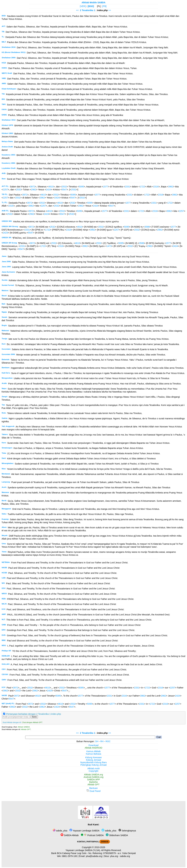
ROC (108, 741)
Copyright (93, 771)
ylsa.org (114, 856)
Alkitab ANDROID (94, 748)
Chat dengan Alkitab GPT (32, 722)
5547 (64, 190)
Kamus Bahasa (93, 754)
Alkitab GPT (26, 729)
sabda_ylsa (60, 831)
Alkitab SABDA (24, 727)
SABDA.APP (93, 780)
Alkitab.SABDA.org (94, 775)
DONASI (105, 842)
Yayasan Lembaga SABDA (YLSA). (83, 850)
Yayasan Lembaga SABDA (84, 831)
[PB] (104, 6)
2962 (34, 190)
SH (97, 741)
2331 (127, 187)
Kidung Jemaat (93, 760)
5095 (81, 187)
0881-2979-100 (70, 856)
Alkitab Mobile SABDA (94, 2)
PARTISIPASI (92, 842)
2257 (5, 190)
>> (110, 10)
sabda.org (125, 856)
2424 (48, 190)
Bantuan (93, 788)
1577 (105, 187)
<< (77, 10)
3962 (171, 187)
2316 (156, 187)
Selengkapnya (127, 831)
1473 (109, 246)
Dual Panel (93, 791)
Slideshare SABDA (117, 835)
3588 (147, 227)
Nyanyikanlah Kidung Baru (93, 762)
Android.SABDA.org (93, 777)
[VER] (83, 6)
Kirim (34, 717)
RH (102, 741)
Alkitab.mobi (93, 768)
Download (93, 745)
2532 (64, 187)
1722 (142, 187)
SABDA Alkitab (70, 835)
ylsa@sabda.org (94, 856)
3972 (32, 187)
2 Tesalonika (87, 10)
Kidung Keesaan (93, 757)
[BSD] (91, 6)
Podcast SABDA (92, 835)
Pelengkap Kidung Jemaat (93, 765)
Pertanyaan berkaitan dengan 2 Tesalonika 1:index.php (34, 714)
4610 (51, 187)
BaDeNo (93, 782)
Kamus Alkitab (93, 751)
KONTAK (81, 842)
